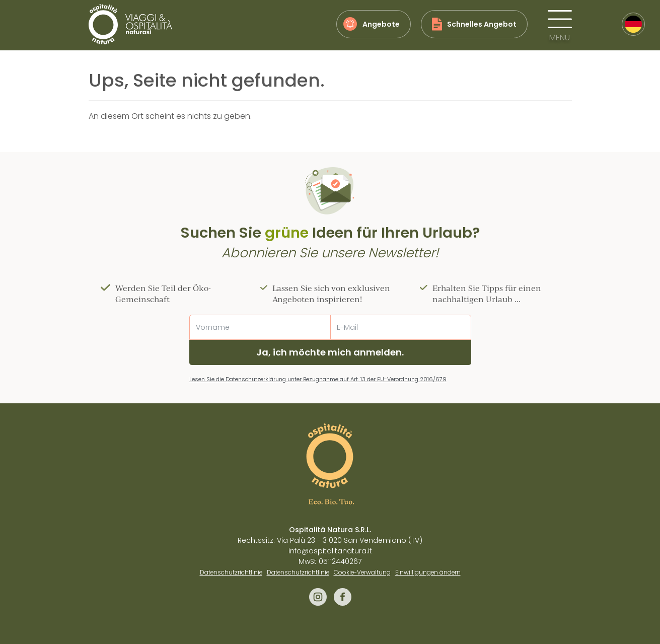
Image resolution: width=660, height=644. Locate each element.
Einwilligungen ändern (428, 573)
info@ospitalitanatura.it (330, 551)
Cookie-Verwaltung (362, 573)
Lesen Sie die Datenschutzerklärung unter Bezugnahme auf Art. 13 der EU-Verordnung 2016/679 (318, 379)
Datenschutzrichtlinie (231, 573)
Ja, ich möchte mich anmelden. (330, 352)
